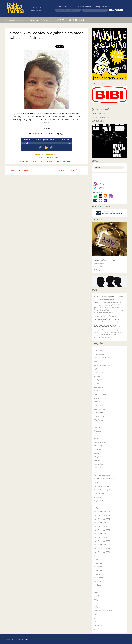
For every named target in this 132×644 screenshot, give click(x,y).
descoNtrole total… (19, 170)
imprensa (97, 449)
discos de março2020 (102, 409)
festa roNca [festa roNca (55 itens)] (116, 305)
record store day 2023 (102, 548)
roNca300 (98, 574)
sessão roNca (99, 585)
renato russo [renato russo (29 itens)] (103, 330)
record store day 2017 (102, 526)
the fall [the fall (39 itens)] (121, 332)
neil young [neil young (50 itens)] (113, 313)
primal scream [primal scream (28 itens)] (111, 322)
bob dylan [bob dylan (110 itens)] (116, 296)
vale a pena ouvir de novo (103, 611)
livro (96, 471)
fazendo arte (98, 413)
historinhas (98, 446)
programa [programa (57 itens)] (119, 322)
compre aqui (98, 121)
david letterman (100, 405)
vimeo (96, 618)
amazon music (99, 372)
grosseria (97, 438)
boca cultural (99, 387)
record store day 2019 (102, 534)
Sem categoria (99, 581)
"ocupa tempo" (99, 350)
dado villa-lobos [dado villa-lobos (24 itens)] (103, 303)
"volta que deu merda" (102, 358)
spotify (96, 600)
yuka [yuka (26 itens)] (108, 337)
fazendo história (100, 416)
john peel (97, 460)
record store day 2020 (102, 537)
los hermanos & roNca (102, 475)
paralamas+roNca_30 (102, 490)
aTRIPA (61, 20)
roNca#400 (98, 563)
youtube (97, 629)
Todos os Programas (15, 20)
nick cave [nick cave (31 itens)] (119, 313)
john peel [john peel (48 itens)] (103, 310)
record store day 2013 (102, 512)
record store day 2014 (102, 515)
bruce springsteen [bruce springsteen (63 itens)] (105, 300)
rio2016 (97, 556)
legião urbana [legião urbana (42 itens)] (119, 310)
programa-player (47, 161)
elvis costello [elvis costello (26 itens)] (108, 305)
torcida (97, 603)
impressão (98, 453)
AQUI (35, 134)
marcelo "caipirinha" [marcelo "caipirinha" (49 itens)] (101, 313)
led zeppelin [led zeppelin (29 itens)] (110, 310)
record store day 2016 (102, 523)
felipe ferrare (98, 420)
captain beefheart (100, 394)
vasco (96, 614)
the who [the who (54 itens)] (116, 335)
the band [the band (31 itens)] (116, 332)
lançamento (98, 468)
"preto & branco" (100, 354)
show (96, 592)
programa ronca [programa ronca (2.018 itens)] (106, 326)
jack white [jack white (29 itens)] (115, 308)
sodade (97, 596)
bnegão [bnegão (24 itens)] (110, 297)
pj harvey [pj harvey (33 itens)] (103, 322)
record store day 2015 (102, 519)
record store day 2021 (102, 541)
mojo (96, 482)
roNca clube (98, 559)
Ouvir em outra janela (45, 157)
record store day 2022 (102, 545)
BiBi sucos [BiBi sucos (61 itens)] (98, 296)
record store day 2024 (102, 552)
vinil (95, 622)
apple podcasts (99, 380)
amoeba (97, 376)
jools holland (99, 464)
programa (36, 161)
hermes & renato (100, 442)
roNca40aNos (99, 578)
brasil (96, 391)
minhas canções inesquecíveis (104, 479)
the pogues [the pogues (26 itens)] (97, 335)
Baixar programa (47, 154)
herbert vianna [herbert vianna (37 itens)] (107, 308)
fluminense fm (99, 427)
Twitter (98, 188)
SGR (95, 589)
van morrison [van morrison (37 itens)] (102, 337)
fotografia (98, 431)
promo (96, 504)
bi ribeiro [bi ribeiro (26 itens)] (105, 297)
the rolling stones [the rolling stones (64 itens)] (107, 335)
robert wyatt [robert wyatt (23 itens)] (111, 330)
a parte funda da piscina (103, 365)
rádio (96, 508)
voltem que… (98, 625)
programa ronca (65, 161)
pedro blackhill (99, 493)
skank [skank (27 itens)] (111, 332)
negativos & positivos (101, 486)
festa (96, 424)
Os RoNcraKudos (78, 20)
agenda (97, 369)
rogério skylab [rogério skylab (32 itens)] (105, 332)
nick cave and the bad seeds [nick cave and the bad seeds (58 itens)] (104, 316)
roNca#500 (98, 567)
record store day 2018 (102, 530)
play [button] (47, 148)
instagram (98, 457)
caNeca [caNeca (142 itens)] (116, 300)
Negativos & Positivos (41, 20)
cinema (97, 398)
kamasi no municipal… (72, 170)
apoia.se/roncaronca (39, 10)
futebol (96, 435)
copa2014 (98, 402)
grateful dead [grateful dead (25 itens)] (98, 308)
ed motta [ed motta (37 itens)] (101, 305)
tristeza (97, 607)
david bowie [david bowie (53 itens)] (113, 302)
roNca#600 (98, 570)
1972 (96, 361)
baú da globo (99, 383)
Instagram (100, 184)
